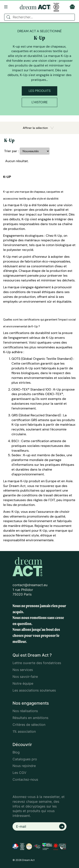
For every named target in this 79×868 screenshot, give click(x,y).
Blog (16, 752)
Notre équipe (23, 683)
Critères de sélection (29, 725)
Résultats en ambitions (30, 718)
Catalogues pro (25, 759)
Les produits (40, 91)
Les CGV (19, 773)
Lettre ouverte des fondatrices (37, 663)
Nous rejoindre (24, 766)
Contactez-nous (25, 779)
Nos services (23, 670)
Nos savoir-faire (25, 677)
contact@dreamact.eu (30, 585)
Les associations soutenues (34, 690)
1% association (24, 731)
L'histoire (40, 102)
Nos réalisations (25, 711)
